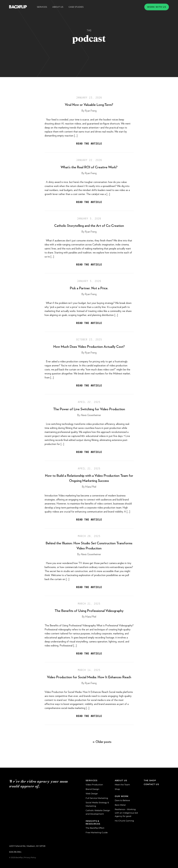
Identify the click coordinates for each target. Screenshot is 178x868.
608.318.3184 (15, 852)
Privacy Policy (30, 857)
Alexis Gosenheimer (91, 415)
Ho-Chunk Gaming (124, 821)
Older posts (102, 742)
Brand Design (92, 789)
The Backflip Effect (95, 828)
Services (42, 7)
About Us (58, 7)
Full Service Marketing (97, 798)
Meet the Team (122, 785)
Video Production (94, 785)
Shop (117, 789)
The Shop (150, 780)
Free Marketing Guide (97, 832)
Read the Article (89, 144)
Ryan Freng (91, 111)
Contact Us (151, 784)
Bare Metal (120, 805)
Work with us (157, 7)
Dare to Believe (122, 800)
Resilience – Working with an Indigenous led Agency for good (126, 813)
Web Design (92, 794)
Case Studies (76, 7)
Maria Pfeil (91, 487)
